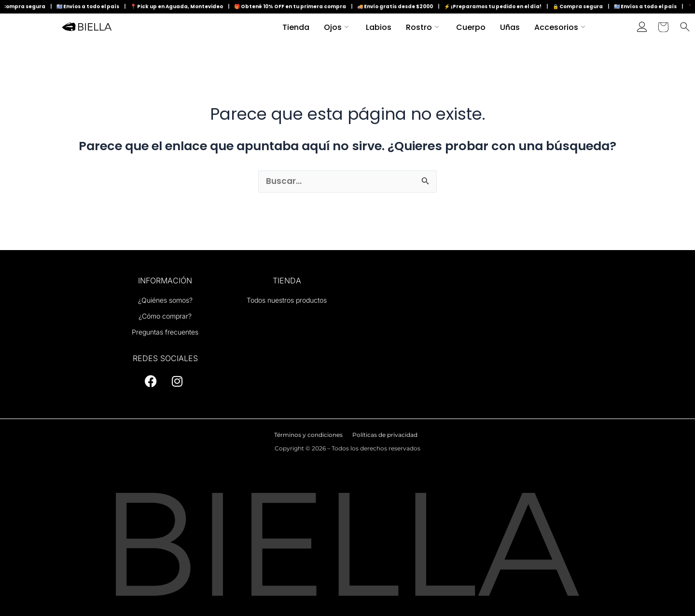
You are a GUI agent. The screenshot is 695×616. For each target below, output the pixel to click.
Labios (379, 27)
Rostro (422, 28)
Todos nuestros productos (287, 300)
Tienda (296, 27)
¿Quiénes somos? (165, 300)
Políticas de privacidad (385, 435)
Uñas (510, 27)
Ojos (336, 28)
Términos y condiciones (308, 435)
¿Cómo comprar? (165, 316)
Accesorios (560, 28)
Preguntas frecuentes (165, 332)
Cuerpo (471, 27)
